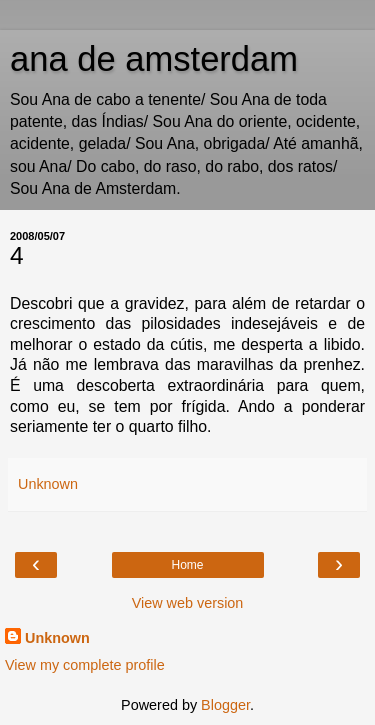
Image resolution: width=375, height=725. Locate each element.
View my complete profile (85, 665)
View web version (188, 603)
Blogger (225, 705)
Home (187, 565)
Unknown (57, 638)
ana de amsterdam (154, 59)
